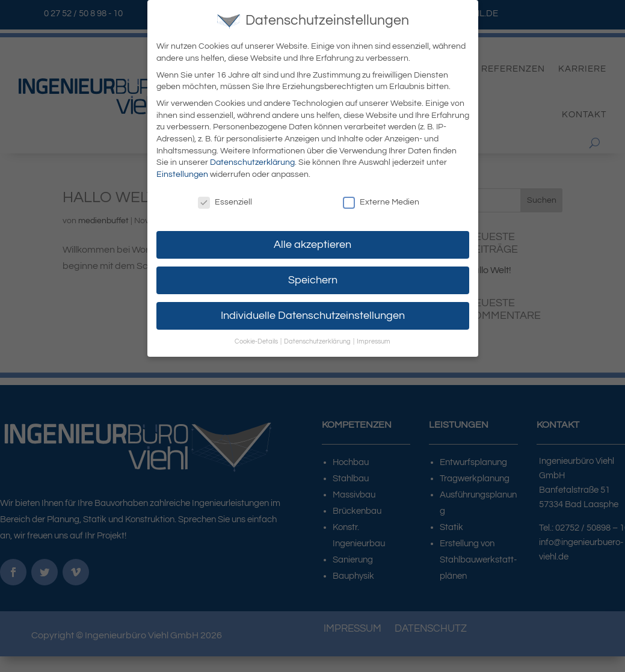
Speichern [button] (313, 278)
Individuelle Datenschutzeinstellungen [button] (313, 313)
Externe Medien (381, 200)
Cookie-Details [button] (257, 340)
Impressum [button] (374, 340)
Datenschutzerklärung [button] (318, 340)
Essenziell (225, 200)
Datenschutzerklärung (252, 161)
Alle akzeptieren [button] (312, 242)
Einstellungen (182, 172)
